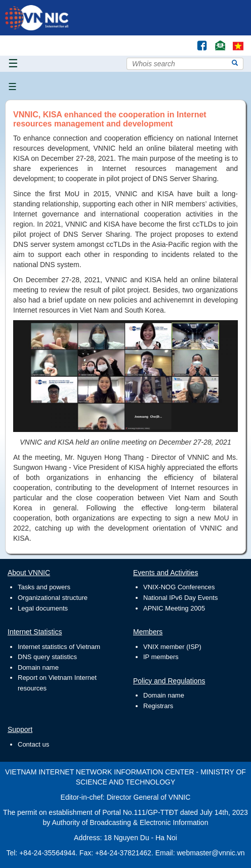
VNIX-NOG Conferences (179, 587)
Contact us (33, 744)
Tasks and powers (44, 587)
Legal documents (43, 608)
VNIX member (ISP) (172, 647)
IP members (161, 657)
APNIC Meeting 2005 (174, 608)
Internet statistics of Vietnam (59, 647)
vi (238, 46)
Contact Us (216, 41)
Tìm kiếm (180, 41)
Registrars (158, 706)
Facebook (198, 41)
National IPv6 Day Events (180, 598)
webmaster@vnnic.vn (211, 853)
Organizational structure (53, 598)
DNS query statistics (47, 657)
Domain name (38, 667)
